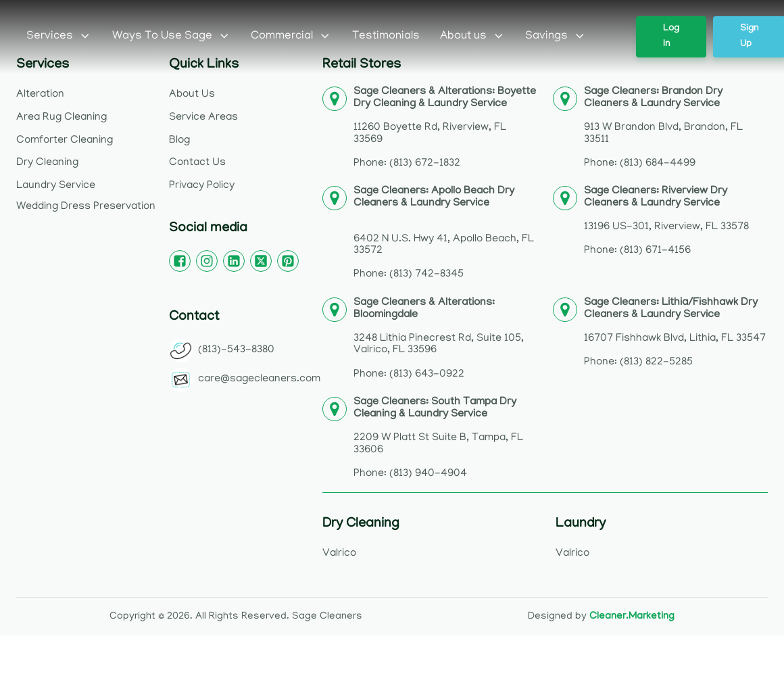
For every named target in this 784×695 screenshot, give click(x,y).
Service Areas (203, 118)
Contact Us (197, 163)
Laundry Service (56, 186)
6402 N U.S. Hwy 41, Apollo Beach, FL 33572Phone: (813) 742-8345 (444, 233)
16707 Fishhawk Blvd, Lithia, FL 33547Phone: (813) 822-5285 (675, 333)
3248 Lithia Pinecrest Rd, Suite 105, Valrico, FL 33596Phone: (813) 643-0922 (439, 339)
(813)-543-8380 (236, 350)
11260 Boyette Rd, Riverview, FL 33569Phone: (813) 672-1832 (445, 128)
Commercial (291, 37)
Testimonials (386, 37)
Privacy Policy (202, 186)
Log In (671, 37)
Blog (179, 141)
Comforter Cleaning (65, 141)
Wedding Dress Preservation (86, 207)
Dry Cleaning (47, 163)
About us (473, 37)
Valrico (339, 554)
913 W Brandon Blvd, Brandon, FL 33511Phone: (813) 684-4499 (663, 128)
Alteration (40, 95)
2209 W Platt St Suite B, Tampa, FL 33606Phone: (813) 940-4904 (438, 438)
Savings (556, 37)
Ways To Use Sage (172, 37)
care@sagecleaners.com (259, 379)
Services (59, 37)
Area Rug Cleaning (62, 118)
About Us (192, 95)
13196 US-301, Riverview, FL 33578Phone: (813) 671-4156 (666, 221)
